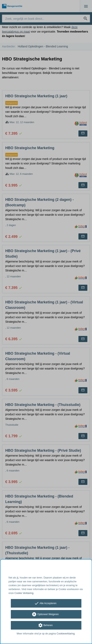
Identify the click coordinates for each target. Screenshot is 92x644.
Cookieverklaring (66, 634)
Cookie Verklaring (24, 593)
